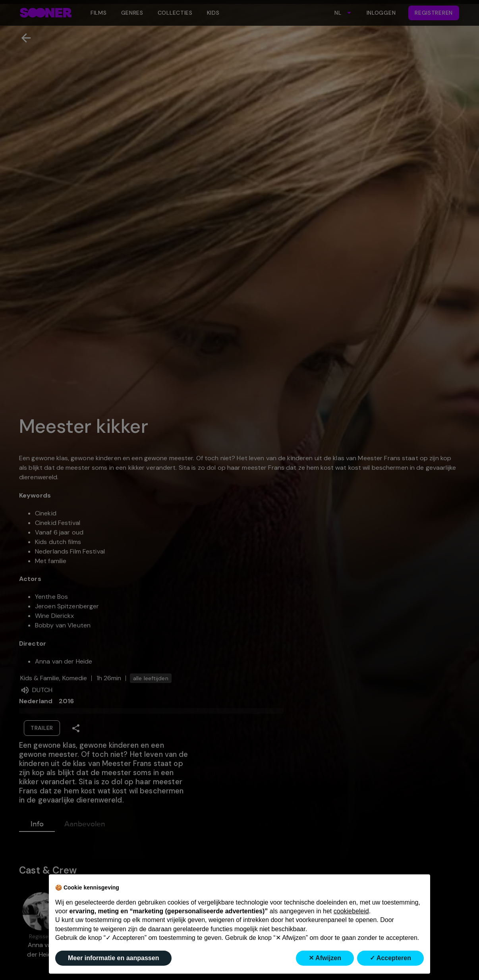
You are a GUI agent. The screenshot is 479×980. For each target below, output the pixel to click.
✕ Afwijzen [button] (325, 958)
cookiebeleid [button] (351, 911)
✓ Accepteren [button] (390, 958)
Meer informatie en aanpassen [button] (113, 958)
